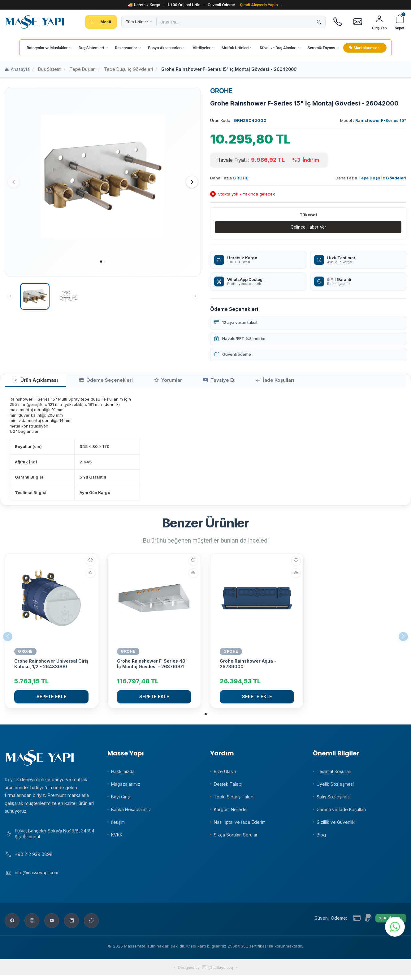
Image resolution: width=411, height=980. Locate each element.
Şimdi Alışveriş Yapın (262, 5)
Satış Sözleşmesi (334, 799)
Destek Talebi (228, 786)
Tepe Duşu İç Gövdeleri (128, 69)
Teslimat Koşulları (334, 774)
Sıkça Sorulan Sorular (236, 837)
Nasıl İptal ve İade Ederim (240, 824)
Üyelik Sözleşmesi (335, 786)
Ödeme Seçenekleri (91, 382)
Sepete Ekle (52, 699)
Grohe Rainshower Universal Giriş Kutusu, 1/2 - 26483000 (51, 666)
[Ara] (319, 22)
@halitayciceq (218, 972)
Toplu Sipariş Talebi (234, 799)
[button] (101, 262)
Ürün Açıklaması (31, 382)
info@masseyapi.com (37, 877)
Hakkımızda (123, 774)
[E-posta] (358, 22)
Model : (373, 120)
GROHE (221, 91)
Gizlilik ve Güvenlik (336, 824)
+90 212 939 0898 (34, 859)
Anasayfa (17, 69)
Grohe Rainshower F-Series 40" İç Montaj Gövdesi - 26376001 (152, 666)
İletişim (118, 824)
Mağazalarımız (126, 786)
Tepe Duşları (83, 69)
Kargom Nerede (230, 812)
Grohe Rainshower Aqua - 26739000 (248, 666)
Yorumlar (143, 382)
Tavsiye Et (185, 382)
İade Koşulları (232, 382)
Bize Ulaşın (225, 774)
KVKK (117, 837)
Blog (321, 837)
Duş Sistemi (50, 69)
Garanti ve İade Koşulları (341, 812)
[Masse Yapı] (35, 22)
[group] (103, 176)
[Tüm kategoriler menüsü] (101, 22)
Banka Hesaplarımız (131, 812)
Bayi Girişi (121, 799)
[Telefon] (338, 22)
